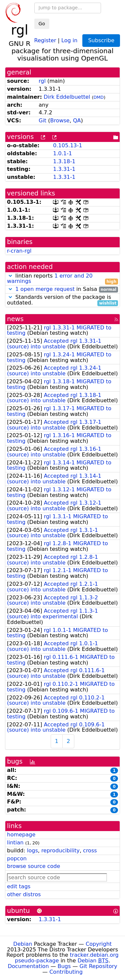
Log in (69, 40)
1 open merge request (45, 289)
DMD (98, 97)
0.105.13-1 (67, 145)
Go (42, 24)
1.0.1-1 (62, 153)
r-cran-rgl (19, 251)
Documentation (28, 966)
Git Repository (98, 966)
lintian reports (62, 279)
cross (90, 851)
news (15, 319)
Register (45, 40)
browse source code (33, 866)
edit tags (19, 886)
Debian (23, 944)
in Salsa (62, 289)
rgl (42, 81)
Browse (60, 121)
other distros (24, 894)
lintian (15, 843)
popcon (17, 858)
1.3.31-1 (64, 169)
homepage (21, 835)
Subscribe (101, 40)
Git (42, 121)
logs (32, 851)
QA (77, 121)
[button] (10, 276)
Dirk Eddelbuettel (67, 97)
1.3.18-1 (64, 161)
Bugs (64, 966)
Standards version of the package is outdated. (62, 300)
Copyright (99, 944)
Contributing (66, 972)
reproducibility (60, 851)
